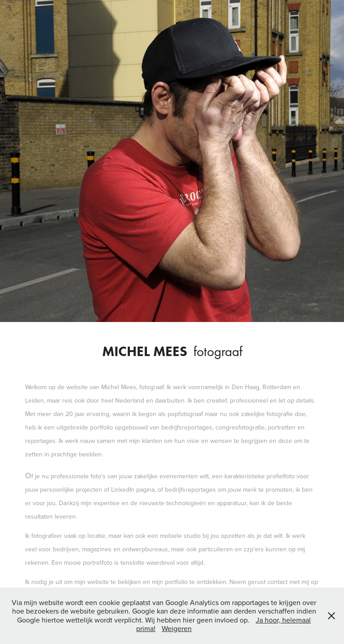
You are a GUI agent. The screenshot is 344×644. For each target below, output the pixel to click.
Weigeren (177, 628)
